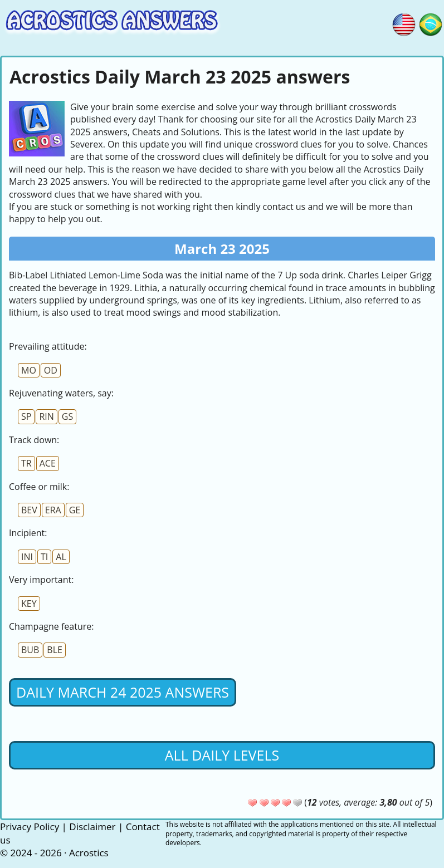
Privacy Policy (30, 827)
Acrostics (89, 853)
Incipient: (28, 533)
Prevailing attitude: (48, 346)
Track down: (34, 440)
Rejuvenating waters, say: (61, 393)
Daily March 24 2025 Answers (123, 692)
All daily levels (222, 755)
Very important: (41, 580)
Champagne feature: (51, 626)
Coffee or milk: (39, 487)
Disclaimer (92, 827)
